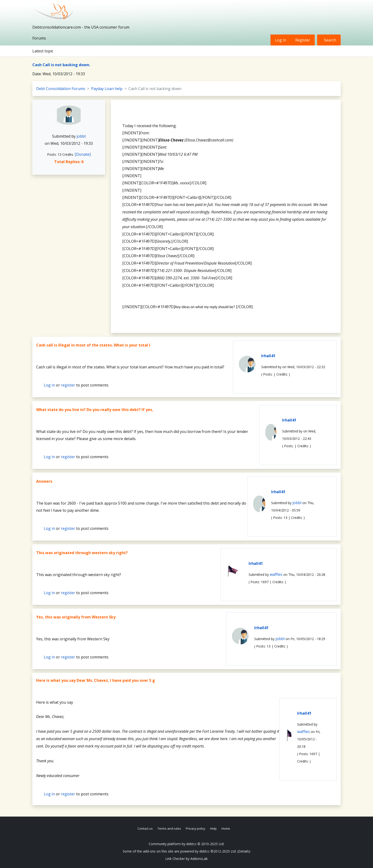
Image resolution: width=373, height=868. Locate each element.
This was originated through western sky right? (82, 553)
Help (213, 828)
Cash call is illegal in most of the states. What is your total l (93, 345)
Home (226, 828)
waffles (276, 574)
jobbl (81, 136)
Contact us (145, 828)
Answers (44, 481)
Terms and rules (169, 828)
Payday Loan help (107, 89)
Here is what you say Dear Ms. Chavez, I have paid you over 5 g (96, 680)
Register (303, 40)
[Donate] (83, 154)
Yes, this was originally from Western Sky (76, 617)
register (68, 385)
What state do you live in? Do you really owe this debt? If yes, (95, 410)
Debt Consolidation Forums (61, 89)
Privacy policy (196, 828)
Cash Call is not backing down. (61, 65)
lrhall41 (268, 356)
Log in (281, 40)
